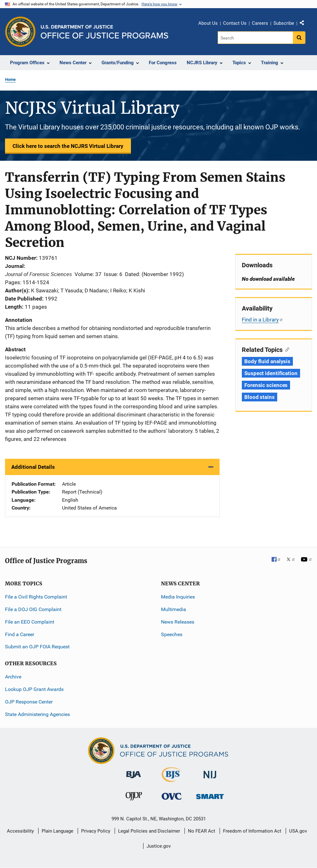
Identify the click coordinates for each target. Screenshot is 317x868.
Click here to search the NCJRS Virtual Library (68, 146)
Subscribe (284, 23)
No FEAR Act (202, 831)
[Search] (256, 38)
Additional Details (33, 467)
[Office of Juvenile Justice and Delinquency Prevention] (134, 798)
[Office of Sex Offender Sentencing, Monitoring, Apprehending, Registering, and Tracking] (210, 795)
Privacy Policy (96, 831)
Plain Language (57, 831)
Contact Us (235, 23)
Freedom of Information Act (252, 831)
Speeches (172, 634)
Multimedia (174, 609)
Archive (13, 677)
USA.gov (298, 831)
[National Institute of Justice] (210, 772)
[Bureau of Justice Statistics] (172, 779)
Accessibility (20, 831)
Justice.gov (159, 846)
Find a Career (20, 634)
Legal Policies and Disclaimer (149, 831)
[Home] (104, 32)
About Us (208, 23)
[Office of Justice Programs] (20, 32)
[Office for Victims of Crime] (172, 796)
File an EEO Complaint (30, 622)
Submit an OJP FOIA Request (37, 647)
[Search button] (299, 38)
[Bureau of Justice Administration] (134, 772)
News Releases (178, 622)
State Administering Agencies (37, 714)
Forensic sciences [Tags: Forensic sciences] (266, 385)
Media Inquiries (178, 597)
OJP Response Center (29, 702)
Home (10, 79)
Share (304, 24)
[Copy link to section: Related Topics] (286, 349)
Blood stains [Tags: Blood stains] (260, 397)
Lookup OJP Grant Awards (34, 689)
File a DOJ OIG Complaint (33, 609)
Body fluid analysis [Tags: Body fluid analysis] (267, 361)
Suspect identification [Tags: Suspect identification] (271, 373)
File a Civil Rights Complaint (36, 597)
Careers (260, 23)
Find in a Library (262, 320)
